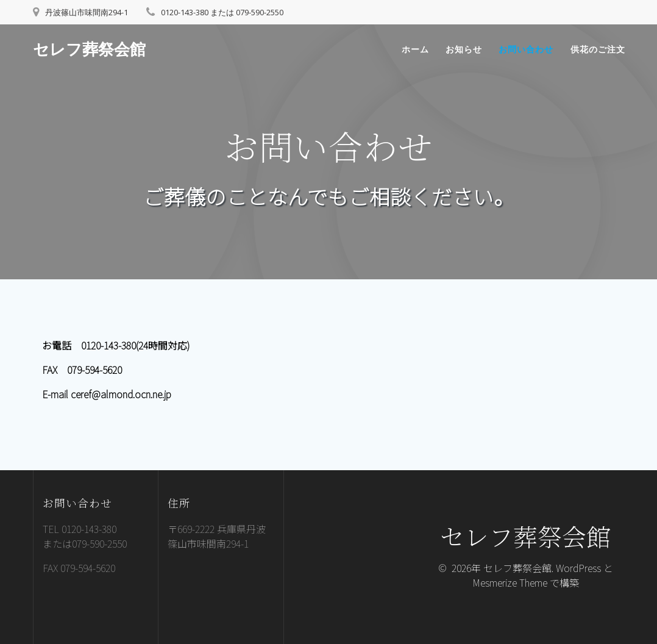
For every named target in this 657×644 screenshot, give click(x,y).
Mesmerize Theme (510, 582)
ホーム (415, 49)
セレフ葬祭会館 (89, 49)
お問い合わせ (526, 49)
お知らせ (464, 49)
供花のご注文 (598, 49)
